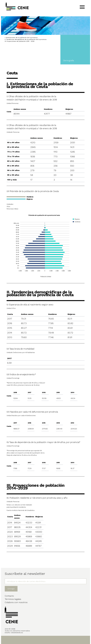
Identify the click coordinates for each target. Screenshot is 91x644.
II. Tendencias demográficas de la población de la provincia (26, 39)
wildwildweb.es (17, 633)
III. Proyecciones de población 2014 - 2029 (20, 41)
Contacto (9, 596)
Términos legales (13, 599)
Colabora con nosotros (16, 602)
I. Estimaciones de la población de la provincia (21, 38)
